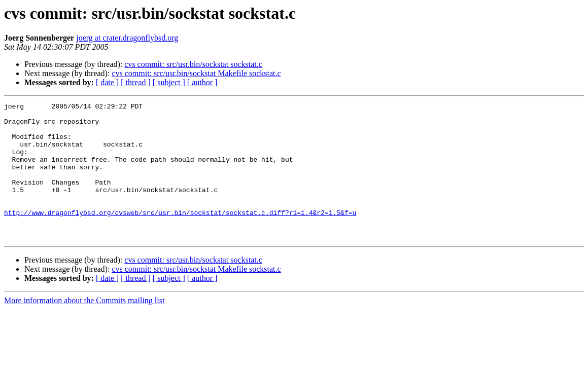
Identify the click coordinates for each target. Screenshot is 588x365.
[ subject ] (169, 82)
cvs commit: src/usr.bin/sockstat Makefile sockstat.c (196, 73)
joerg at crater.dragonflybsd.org (127, 38)
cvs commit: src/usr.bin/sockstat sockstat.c (193, 64)
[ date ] (107, 82)
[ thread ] (136, 82)
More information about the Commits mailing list (84, 328)
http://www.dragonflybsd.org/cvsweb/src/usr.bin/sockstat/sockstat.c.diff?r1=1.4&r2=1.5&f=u (180, 235)
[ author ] (202, 82)
